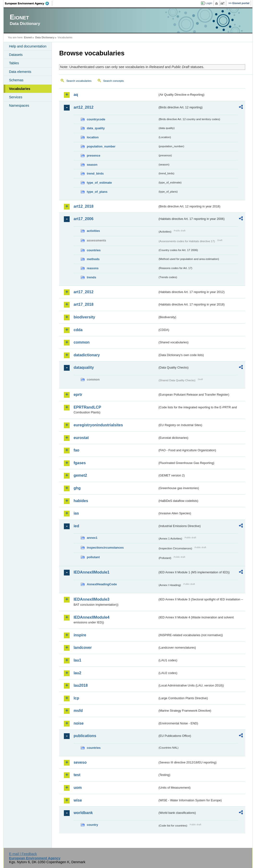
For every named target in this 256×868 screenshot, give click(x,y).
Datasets (16, 55)
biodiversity (84, 317)
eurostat (81, 438)
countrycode (96, 119)
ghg (77, 488)
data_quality (96, 128)
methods (93, 259)
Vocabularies (20, 89)
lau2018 (81, 685)
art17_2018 (83, 304)
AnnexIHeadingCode (102, 584)
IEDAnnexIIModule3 (91, 599)
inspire (80, 635)
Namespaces (19, 106)
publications (85, 736)
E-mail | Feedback (23, 854)
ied (76, 526)
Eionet (28, 37)
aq (76, 95)
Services (15, 97)
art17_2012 (83, 292)
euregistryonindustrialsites (98, 425)
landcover (83, 648)
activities (93, 231)
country (92, 825)
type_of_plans (97, 192)
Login (209, 3)
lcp (76, 698)
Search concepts (114, 81)
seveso (80, 762)
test (77, 775)
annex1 (92, 538)
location (93, 137)
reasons (93, 268)
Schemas (16, 80)
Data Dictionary (45, 37)
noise (79, 723)
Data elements (20, 72)
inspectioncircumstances (105, 548)
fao (76, 450)
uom (78, 788)
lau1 (77, 660)
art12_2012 (83, 107)
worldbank (83, 813)
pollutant (93, 557)
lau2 (77, 673)
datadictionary (87, 355)
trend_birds (95, 173)
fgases (80, 463)
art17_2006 (83, 219)
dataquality (84, 367)
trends (91, 277)
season (92, 165)
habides (81, 501)
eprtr (78, 395)
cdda (78, 330)
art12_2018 (83, 206)
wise (78, 800)
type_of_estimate (99, 183)
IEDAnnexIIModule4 (91, 617)
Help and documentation (28, 46)
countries (94, 250)
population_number (101, 146)
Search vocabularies (79, 81)
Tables (14, 63)
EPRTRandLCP (87, 407)
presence (93, 155)
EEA (29, 3)
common (82, 342)
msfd (78, 711)
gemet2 (80, 475)
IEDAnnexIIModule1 (91, 572)
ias (76, 513)
